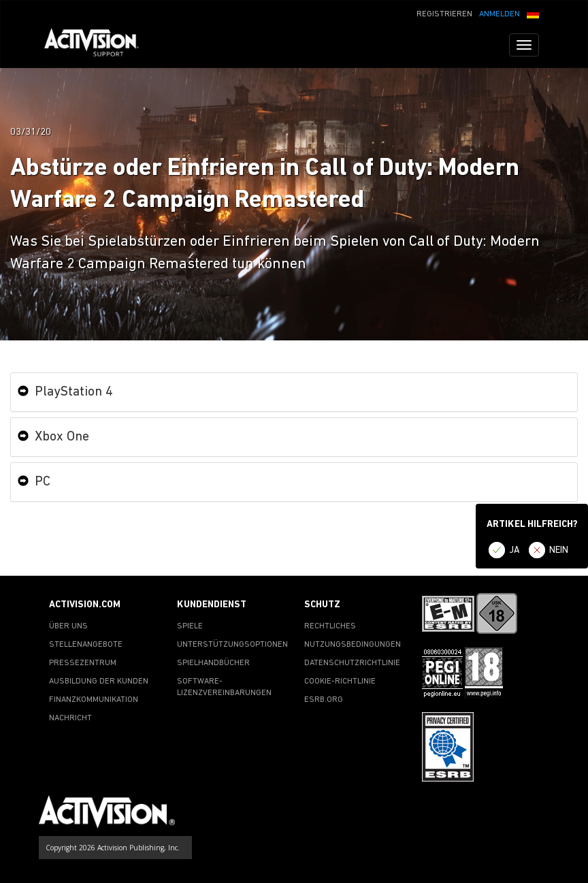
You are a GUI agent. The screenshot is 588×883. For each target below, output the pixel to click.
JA (514, 550)
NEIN (559, 550)
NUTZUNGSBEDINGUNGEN (353, 645)
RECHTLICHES (330, 626)
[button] (533, 13)
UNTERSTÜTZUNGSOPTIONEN (232, 645)
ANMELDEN (500, 14)
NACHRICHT (70, 718)
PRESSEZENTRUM (83, 663)
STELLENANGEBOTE (86, 645)
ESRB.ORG (324, 700)
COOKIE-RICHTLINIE (340, 681)
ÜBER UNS (68, 626)
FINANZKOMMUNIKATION (94, 700)
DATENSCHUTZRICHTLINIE (352, 663)
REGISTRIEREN (444, 14)
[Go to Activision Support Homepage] (98, 45)
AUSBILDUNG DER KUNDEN (99, 681)
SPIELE (190, 626)
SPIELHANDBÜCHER (213, 663)
